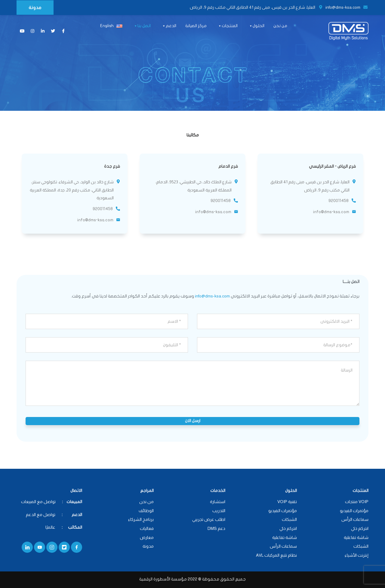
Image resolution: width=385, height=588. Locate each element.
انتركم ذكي (360, 528)
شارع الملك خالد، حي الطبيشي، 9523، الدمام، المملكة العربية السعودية (194, 186)
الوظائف (146, 511)
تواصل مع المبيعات (38, 502)
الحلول (256, 26)
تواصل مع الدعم (41, 515)
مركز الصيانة (196, 26)
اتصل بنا (142, 26)
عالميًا (51, 527)
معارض (147, 537)
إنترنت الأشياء (357, 555)
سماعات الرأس (355, 519)
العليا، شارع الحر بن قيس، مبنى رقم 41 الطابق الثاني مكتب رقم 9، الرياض (256, 7)
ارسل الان (193, 421)
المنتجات (228, 26)
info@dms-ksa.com (346, 7)
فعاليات (147, 528)
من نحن (280, 26)
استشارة (218, 502)
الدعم (169, 26)
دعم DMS (216, 528)
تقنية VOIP (287, 502)
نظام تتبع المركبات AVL (276, 555)
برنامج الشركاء (141, 519)
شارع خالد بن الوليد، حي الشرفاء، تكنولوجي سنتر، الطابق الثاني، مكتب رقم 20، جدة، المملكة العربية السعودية (72, 190)
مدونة (35, 7)
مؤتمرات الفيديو (354, 511)
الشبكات (361, 546)
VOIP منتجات (357, 502)
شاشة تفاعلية (356, 537)
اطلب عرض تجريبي (209, 519)
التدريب (219, 511)
